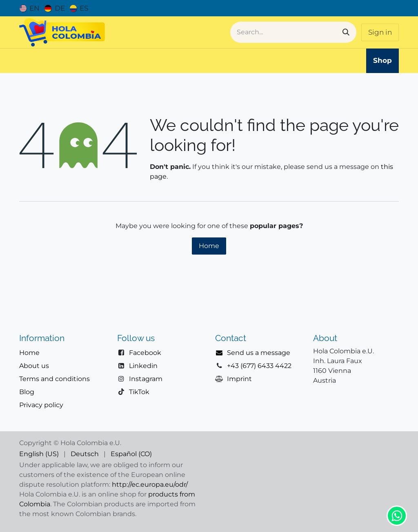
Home (209, 246)
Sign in (380, 32)
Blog (27, 392)
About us (34, 366)
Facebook (145, 353)
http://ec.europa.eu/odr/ (150, 484)
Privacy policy (41, 405)
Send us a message (259, 353)
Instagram (146, 379)
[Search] (346, 32)
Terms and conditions (54, 379)
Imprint (239, 379)
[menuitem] (30, 8)
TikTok (139, 392)
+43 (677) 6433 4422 (259, 366)
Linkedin (143, 366)
